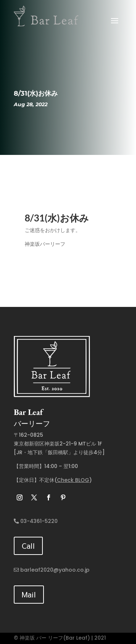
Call (28, 546)
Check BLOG (73, 480)
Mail (29, 594)
